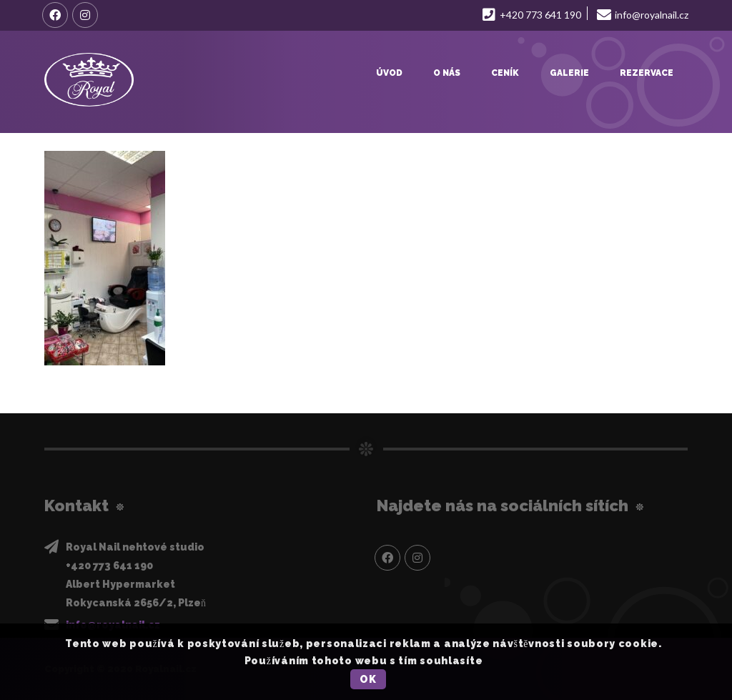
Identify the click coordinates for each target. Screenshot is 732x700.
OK (368, 679)
